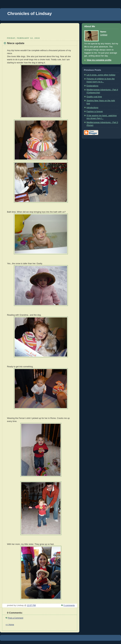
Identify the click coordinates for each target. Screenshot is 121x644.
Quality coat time (94, 97)
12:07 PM (31, 605)
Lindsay (104, 35)
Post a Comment (16, 618)
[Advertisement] (40, 30)
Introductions (92, 108)
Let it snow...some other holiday (101, 75)
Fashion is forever (95, 112)
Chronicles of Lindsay (30, 14)
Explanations (92, 86)
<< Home (10, 625)
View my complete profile (99, 60)
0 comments (69, 605)
